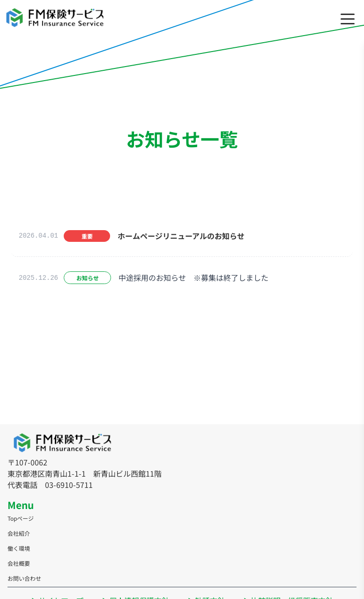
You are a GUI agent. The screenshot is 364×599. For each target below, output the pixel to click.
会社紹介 (19, 533)
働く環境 (19, 548)
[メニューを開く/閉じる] (348, 19)
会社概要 (19, 563)
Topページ (21, 518)
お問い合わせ (24, 578)
